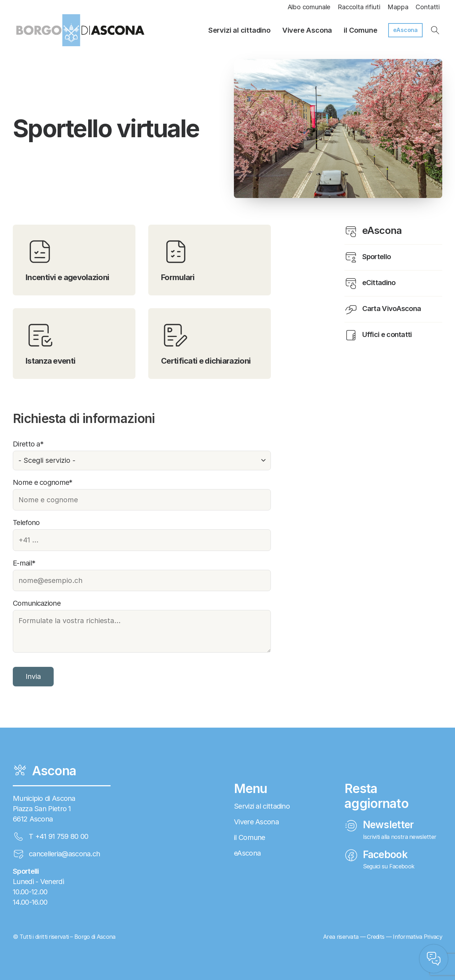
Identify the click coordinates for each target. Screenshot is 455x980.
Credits (376, 937)
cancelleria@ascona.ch (64, 854)
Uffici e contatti (378, 335)
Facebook (376, 855)
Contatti (428, 7)
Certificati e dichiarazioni (206, 343)
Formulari (178, 260)
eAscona (405, 30)
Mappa (398, 7)
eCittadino (370, 283)
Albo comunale (309, 7)
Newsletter (379, 825)
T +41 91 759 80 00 (58, 836)
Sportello (368, 257)
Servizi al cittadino (239, 30)
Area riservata (341, 937)
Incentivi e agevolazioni (67, 260)
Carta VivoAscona (383, 309)
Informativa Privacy (417, 937)
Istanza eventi (50, 343)
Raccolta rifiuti (359, 7)
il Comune (360, 30)
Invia (33, 676)
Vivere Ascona (307, 30)
